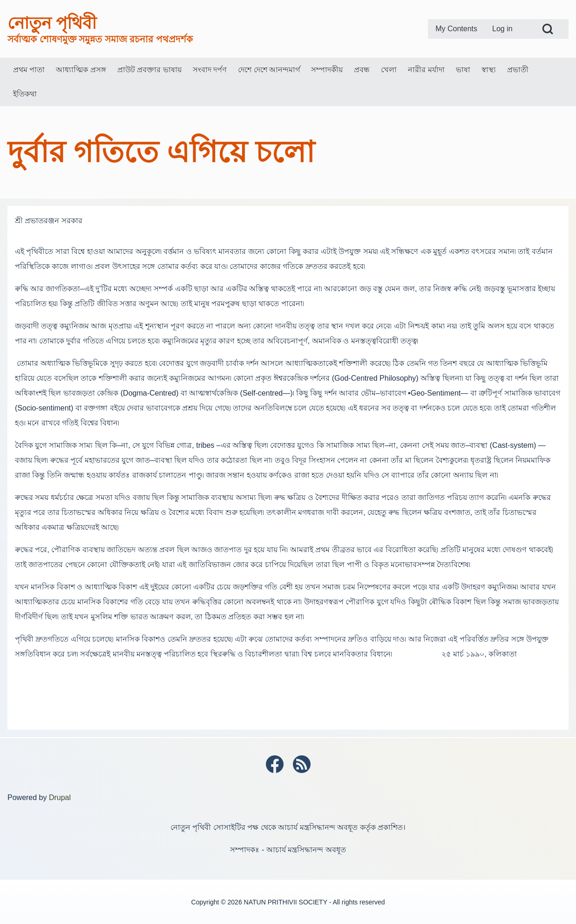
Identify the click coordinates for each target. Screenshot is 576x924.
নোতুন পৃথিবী (52, 23)
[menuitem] (456, 29)
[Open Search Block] (548, 29)
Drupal (60, 797)
